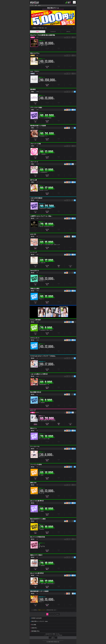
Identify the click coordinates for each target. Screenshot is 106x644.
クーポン (70, 266)
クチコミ (68, 32)
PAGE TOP (53, 638)
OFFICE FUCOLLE (54, 642)
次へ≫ (58, 614)
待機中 (59, 266)
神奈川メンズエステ (42, 610)
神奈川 (39, 5)
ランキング (53, 32)
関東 (36, 5)
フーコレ (32, 5)
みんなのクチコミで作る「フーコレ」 (53, 634)
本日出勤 (47, 67)
